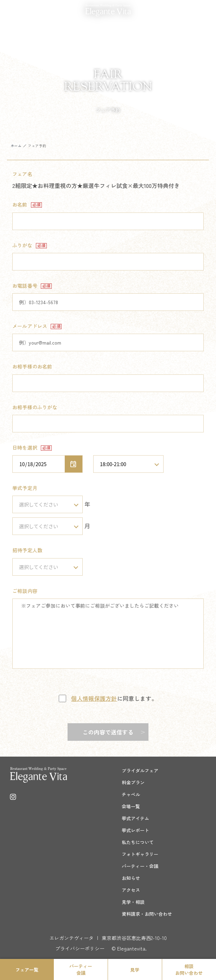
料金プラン (133, 782)
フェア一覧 (27, 970)
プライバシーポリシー (80, 948)
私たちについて (138, 842)
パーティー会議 (81, 969)
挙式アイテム (135, 818)
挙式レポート (135, 830)
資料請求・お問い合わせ (147, 914)
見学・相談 (133, 902)
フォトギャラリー (140, 854)
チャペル (131, 794)
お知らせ (131, 878)
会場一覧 (131, 806)
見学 (135, 970)
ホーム (16, 146)
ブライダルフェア (140, 770)
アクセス (131, 890)
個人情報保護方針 (94, 698)
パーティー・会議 (140, 866)
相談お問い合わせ (189, 969)
